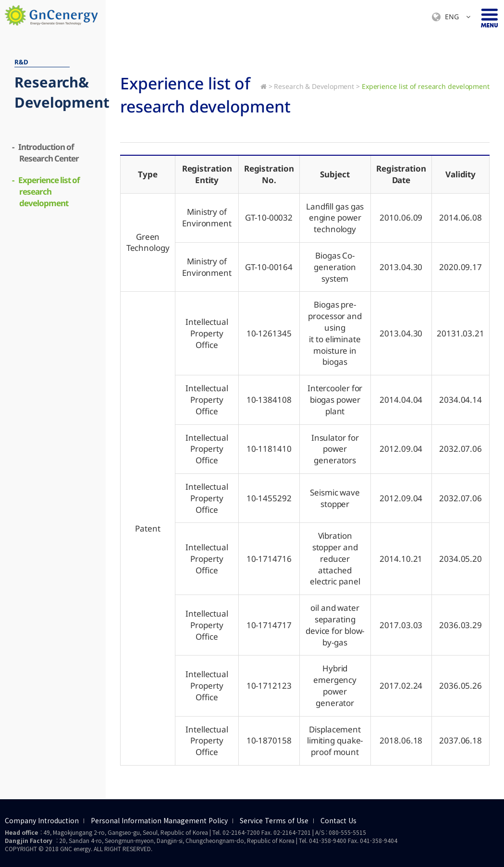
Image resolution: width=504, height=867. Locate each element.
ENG (451, 17)
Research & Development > (317, 86)
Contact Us (338, 821)
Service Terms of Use (274, 821)
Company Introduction (42, 821)
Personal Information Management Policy (159, 821)
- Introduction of (47, 153)
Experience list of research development (426, 86)
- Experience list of (47, 192)
